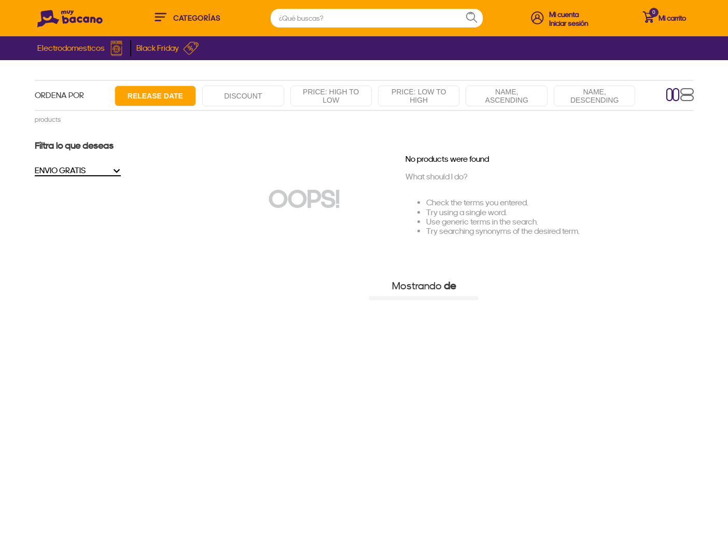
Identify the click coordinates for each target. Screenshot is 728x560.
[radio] (673, 96)
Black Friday (168, 48)
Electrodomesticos (81, 48)
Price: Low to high (419, 96)
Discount (243, 96)
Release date (155, 96)
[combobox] (377, 18)
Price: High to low (331, 96)
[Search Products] (477, 18)
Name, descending (594, 96)
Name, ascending (507, 96)
